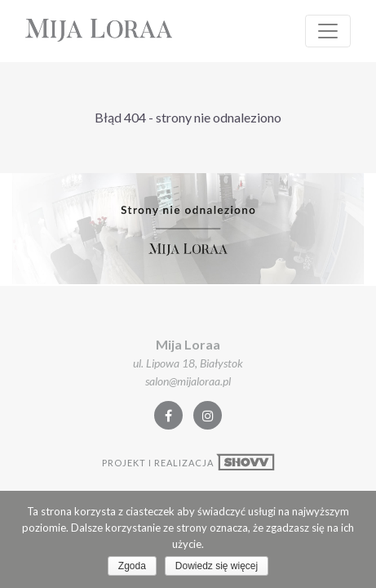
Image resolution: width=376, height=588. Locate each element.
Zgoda (132, 566)
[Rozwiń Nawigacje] (328, 31)
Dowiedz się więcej (217, 566)
